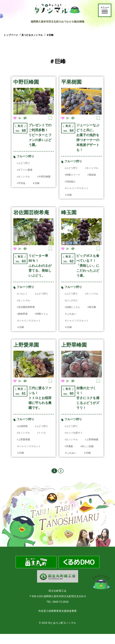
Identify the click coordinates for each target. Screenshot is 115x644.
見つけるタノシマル (32, 35)
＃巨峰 (50, 35)
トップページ (11, 35)
